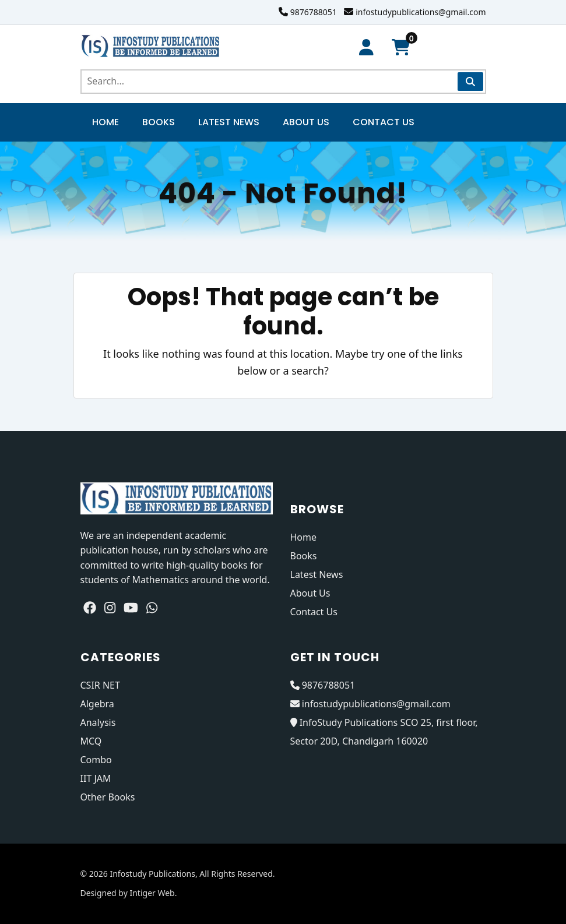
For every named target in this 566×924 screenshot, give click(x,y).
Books (159, 122)
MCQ (91, 741)
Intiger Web (152, 893)
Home (106, 122)
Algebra (97, 704)
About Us (306, 122)
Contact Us (384, 122)
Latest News (229, 122)
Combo (96, 760)
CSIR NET (100, 685)
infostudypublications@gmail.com (421, 12)
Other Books (108, 797)
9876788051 (314, 12)
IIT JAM (96, 778)
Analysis (98, 722)
